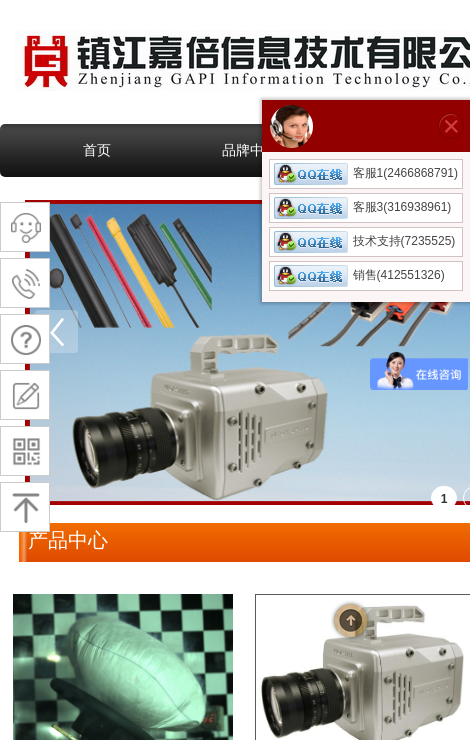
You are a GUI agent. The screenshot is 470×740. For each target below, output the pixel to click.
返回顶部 (351, 620)
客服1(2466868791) (366, 173)
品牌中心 (250, 150)
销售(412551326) (359, 275)
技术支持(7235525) (365, 241)
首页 (97, 150)
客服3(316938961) (363, 207)
